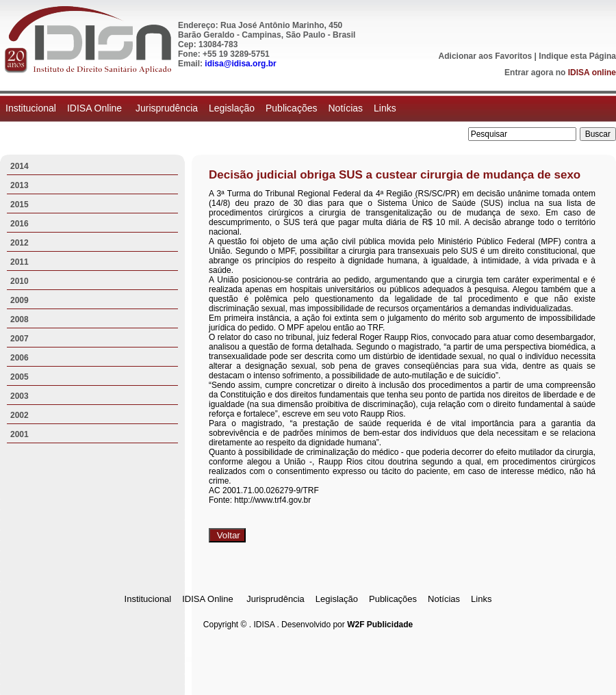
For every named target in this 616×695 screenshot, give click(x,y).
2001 (20, 434)
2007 (20, 339)
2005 (20, 377)
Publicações (292, 108)
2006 (20, 358)
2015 (20, 205)
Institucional (31, 108)
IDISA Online (96, 108)
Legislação (232, 108)
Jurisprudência (167, 108)
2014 (20, 166)
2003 (20, 396)
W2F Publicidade (380, 625)
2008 (20, 319)
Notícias (345, 108)
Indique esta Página (577, 56)
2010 (20, 281)
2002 (20, 415)
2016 (20, 224)
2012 (20, 243)
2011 (20, 262)
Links (385, 108)
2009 (20, 300)
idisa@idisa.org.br (240, 64)
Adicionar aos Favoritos (486, 56)
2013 (20, 185)
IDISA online (592, 73)
